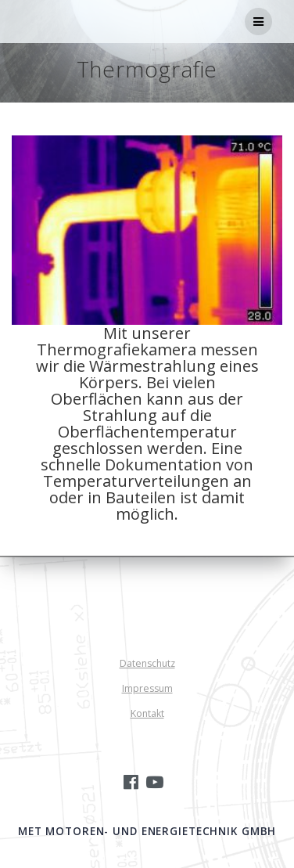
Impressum (147, 688)
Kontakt (147, 713)
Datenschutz (147, 663)
